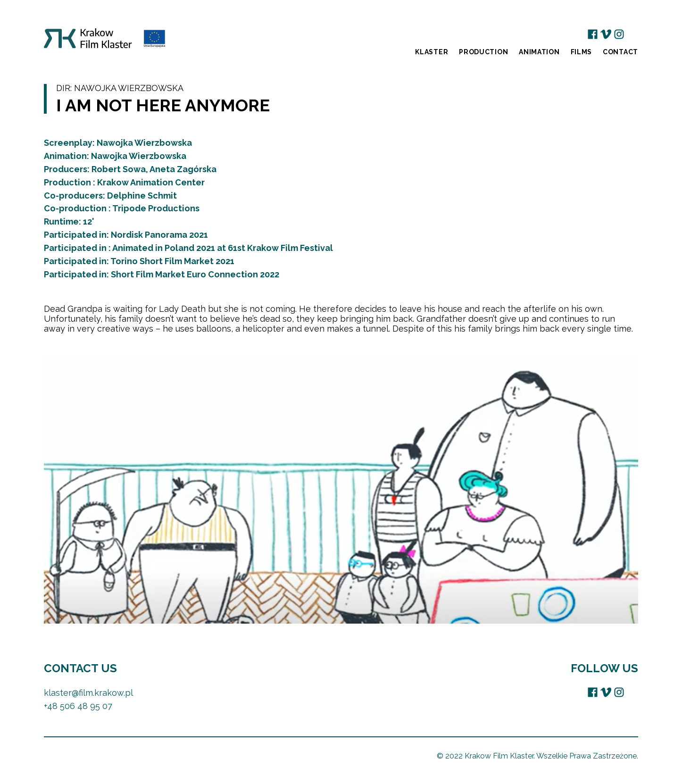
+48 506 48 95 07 (78, 706)
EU (632, 34)
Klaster (432, 52)
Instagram (619, 34)
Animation (539, 52)
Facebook (593, 34)
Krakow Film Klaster (104, 42)
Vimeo (606, 34)
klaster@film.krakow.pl (88, 693)
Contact (620, 52)
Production (483, 52)
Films (582, 52)
